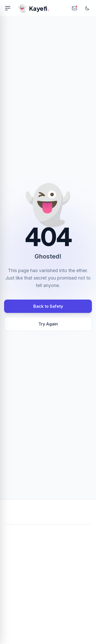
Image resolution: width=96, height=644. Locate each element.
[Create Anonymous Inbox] (74, 8)
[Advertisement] (48, 579)
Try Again (48, 324)
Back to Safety (48, 306)
